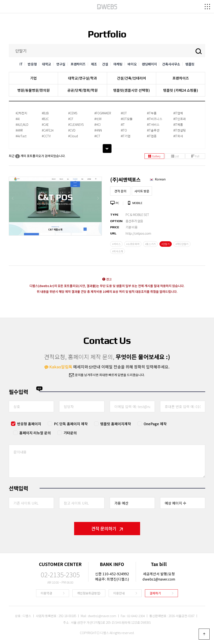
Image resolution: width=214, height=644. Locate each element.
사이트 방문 (142, 191)
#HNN (98, 130)
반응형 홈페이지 (29, 424)
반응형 (32, 64)
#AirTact (21, 136)
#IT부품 (152, 113)
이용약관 (46, 593)
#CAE (45, 124)
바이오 (132, 64)
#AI (18, 119)
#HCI (97, 124)
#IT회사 (178, 136)
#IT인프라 (180, 119)
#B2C (45, 119)
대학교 (47, 64)
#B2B (45, 113)
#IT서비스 (153, 124)
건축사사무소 (171, 64)
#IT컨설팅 (180, 130)
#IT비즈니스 (155, 119)
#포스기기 (151, 244)
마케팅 (118, 64)
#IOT (124, 113)
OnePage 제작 (155, 424)
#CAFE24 (48, 130)
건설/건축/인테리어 (132, 78)
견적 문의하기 (107, 528)
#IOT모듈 (127, 119)
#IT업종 (152, 136)
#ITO (124, 130)
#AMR (19, 130)
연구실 (61, 64)
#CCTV (46, 136)
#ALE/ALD (22, 124)
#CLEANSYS (76, 124)
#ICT (97, 136)
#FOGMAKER (103, 113)
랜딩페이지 (149, 64)
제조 (94, 64)
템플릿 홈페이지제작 (116, 424)
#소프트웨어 (133, 244)
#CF (71, 119)
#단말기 (166, 244)
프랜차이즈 (78, 64)
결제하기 (155, 593)
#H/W (98, 119)
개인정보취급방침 (88, 593)
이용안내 (119, 593)
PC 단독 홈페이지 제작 (71, 424)
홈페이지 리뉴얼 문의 (35, 433)
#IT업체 (178, 113)
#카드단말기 (182, 244)
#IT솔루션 (153, 130)
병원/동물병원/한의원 (34, 90)
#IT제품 (178, 124)
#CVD (72, 130)
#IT (123, 124)
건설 (105, 64)
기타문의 (70, 433)
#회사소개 (118, 251)
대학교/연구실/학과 (82, 78)
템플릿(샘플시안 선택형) (132, 90)
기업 (33, 78)
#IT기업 (126, 136)
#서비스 (116, 244)
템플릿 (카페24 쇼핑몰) (181, 90)
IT (21, 64)
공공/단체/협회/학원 (82, 90)
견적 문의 (120, 191)
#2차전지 (21, 113)
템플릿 (190, 64)
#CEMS (73, 113)
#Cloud (73, 136)
